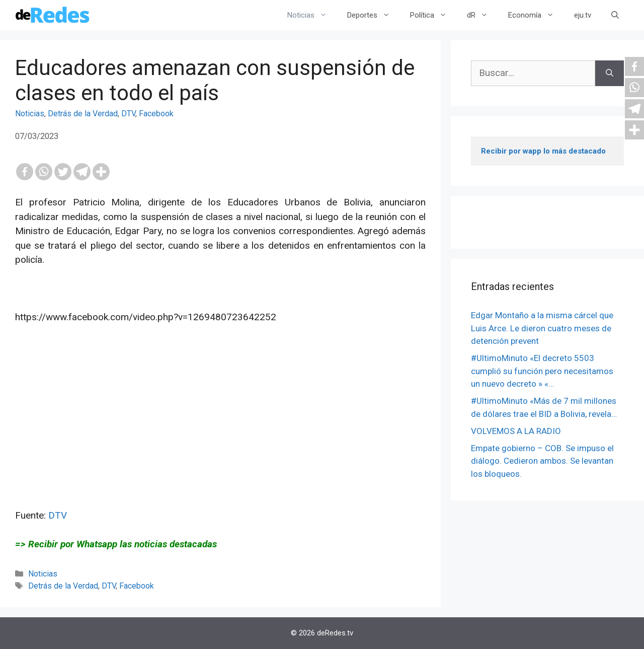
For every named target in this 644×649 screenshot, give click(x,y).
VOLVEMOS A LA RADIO (516, 431)
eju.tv (583, 15)
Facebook (156, 114)
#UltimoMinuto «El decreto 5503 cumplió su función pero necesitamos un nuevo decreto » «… (542, 371)
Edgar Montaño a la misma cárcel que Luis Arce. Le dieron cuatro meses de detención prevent (542, 328)
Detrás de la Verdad (83, 114)
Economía (536, 15)
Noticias (312, 15)
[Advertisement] (220, 438)
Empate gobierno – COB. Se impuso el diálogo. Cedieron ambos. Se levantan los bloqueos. (542, 461)
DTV (128, 114)
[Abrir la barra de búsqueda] (615, 15)
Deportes (374, 15)
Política (433, 15)
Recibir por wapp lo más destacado (543, 151)
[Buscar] (610, 73)
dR (482, 15)
